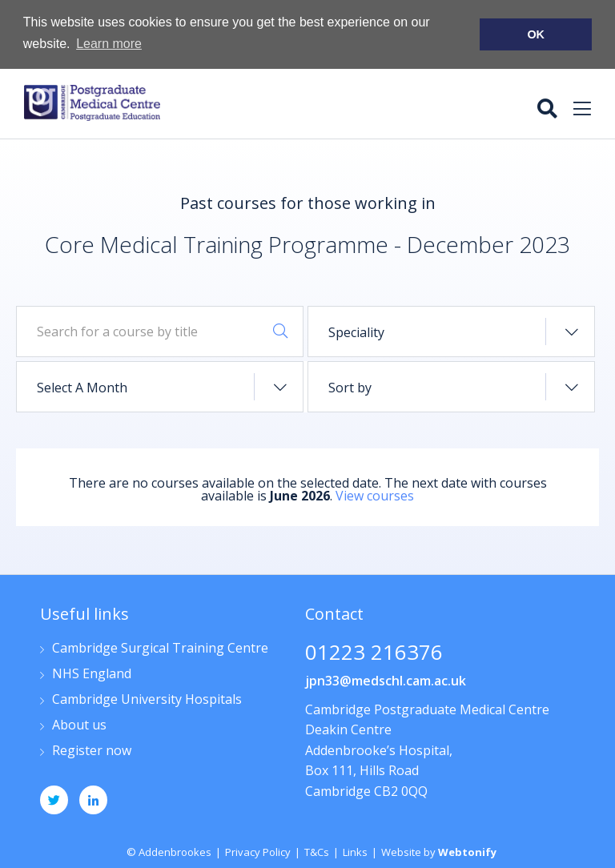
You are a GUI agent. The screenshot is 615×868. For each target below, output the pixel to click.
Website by (439, 850)
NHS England (92, 673)
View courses (375, 494)
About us (79, 724)
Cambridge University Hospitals (147, 699)
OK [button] (536, 34)
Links (355, 850)
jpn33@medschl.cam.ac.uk (386, 679)
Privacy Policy (258, 850)
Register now (92, 750)
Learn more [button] (109, 44)
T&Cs (317, 850)
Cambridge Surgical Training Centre (160, 647)
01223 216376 (374, 652)
